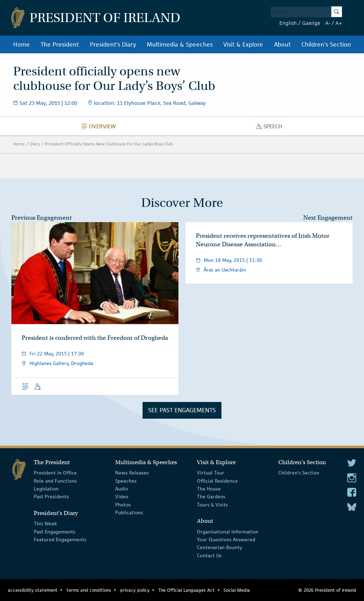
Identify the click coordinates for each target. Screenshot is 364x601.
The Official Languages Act (186, 590)
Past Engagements (55, 531)
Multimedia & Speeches (180, 44)
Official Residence (217, 481)
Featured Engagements (60, 540)
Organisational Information (228, 531)
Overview (101, 128)
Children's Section (326, 44)
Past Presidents (51, 497)
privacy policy (135, 590)
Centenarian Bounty (220, 547)
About (282, 44)
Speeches (126, 481)
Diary (35, 144)
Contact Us (209, 556)
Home (22, 44)
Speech (271, 128)
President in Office (55, 473)
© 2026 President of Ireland (327, 590)
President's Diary (113, 44)
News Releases (132, 473)
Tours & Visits (212, 505)
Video (122, 497)
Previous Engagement (42, 218)
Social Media (237, 590)
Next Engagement (328, 218)
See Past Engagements (182, 410)
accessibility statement (33, 590)
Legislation (46, 489)
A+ (339, 23)
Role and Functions (55, 481)
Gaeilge (311, 23)
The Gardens (211, 497)
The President (60, 44)
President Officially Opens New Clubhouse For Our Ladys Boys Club (109, 144)
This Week (45, 524)
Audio (122, 489)
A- (328, 23)
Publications (129, 513)
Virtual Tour (211, 473)
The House (209, 489)
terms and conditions (89, 590)
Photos (123, 505)
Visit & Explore (243, 44)
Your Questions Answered (226, 540)
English (288, 23)
